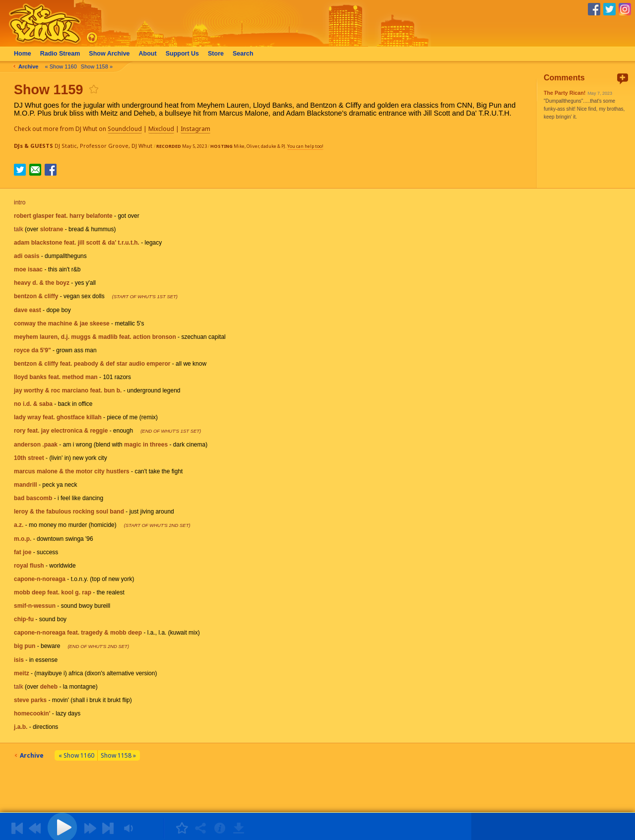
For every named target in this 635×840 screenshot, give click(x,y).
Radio (60, 54)
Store (216, 54)
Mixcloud (161, 129)
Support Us (182, 54)
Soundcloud (125, 129)
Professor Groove (104, 146)
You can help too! (305, 146)
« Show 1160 (61, 66)
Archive (109, 54)
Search (243, 54)
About (148, 54)
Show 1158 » (97, 66)
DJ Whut (142, 146)
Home (23, 54)
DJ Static (66, 146)
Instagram (195, 129)
